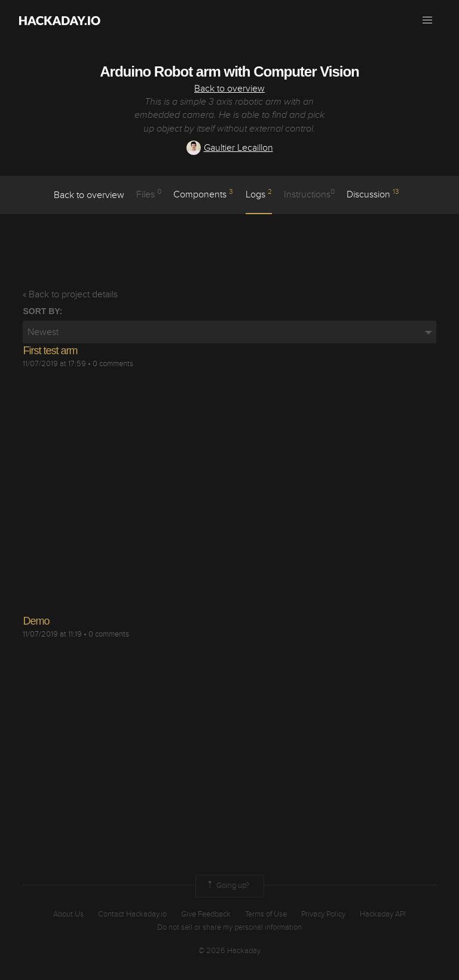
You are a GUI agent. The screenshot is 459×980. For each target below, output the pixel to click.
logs (259, 194)
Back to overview (229, 89)
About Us (68, 914)
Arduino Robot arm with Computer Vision (229, 71)
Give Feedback (206, 914)
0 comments (113, 364)
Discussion (373, 194)
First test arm (50, 351)
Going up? (227, 886)
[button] (427, 20)
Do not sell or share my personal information (229, 927)
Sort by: (42, 311)
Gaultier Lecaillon (230, 148)
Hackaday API (383, 914)
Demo (36, 621)
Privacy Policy (323, 914)
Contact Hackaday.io (132, 914)
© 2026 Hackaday (229, 951)
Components (203, 194)
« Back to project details (70, 294)
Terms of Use (266, 914)
